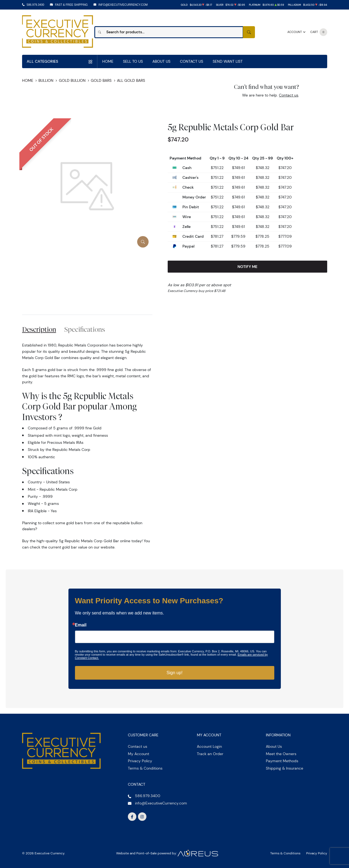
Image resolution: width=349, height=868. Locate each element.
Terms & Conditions (145, 768)
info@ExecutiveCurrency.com (123, 5)
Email (81, 625)
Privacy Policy (140, 761)
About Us (161, 61)
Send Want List (228, 61)
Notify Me (247, 267)
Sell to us (133, 61)
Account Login (209, 746)
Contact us (289, 95)
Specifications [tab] (85, 329)
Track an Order (210, 754)
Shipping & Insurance (285, 768)
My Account (139, 754)
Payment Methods (282, 761)
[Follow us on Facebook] (132, 817)
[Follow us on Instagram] (142, 817)
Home (108, 61)
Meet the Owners (281, 754)
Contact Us (192, 61)
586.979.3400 (35, 5)
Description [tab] (39, 329)
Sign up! (175, 673)
